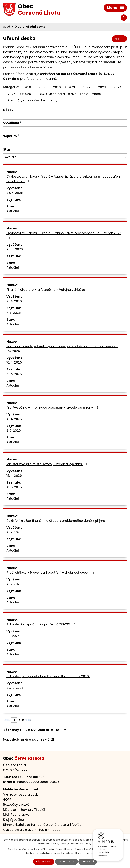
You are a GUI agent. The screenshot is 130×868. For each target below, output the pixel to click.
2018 (28, 87)
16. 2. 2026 (14, 532)
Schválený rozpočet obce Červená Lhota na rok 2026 (51, 676)
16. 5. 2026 (14, 487)
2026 (27, 94)
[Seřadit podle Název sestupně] (15, 109)
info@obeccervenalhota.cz (38, 782)
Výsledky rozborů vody (21, 794)
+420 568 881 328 (31, 777)
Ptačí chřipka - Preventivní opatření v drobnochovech (51, 572)
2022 (87, 87)
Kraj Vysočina (14, 820)
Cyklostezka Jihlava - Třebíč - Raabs (32, 830)
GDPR (7, 799)
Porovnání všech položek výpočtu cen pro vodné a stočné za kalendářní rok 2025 (62, 349)
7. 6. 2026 (14, 313)
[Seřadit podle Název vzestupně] (15, 108)
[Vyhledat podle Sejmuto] (65, 143)
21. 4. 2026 (14, 301)
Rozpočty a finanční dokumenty (33, 100)
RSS (119, 39)
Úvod (7, 27)
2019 (42, 87)
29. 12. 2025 (15, 688)
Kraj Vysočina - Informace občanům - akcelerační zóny (53, 407)
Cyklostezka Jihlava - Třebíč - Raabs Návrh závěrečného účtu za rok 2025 (64, 235)
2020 (57, 87)
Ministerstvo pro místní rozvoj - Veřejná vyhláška (47, 464)
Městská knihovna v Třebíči (24, 810)
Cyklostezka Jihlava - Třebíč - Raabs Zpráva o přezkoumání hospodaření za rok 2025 (64, 179)
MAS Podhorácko (16, 814)
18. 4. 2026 (14, 362)
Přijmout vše (44, 862)
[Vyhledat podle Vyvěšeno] (65, 130)
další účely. (85, 844)
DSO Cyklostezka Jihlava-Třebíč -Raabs (70, 94)
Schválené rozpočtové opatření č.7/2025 (42, 624)
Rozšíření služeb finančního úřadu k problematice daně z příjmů (59, 521)
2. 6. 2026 (14, 431)
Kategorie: (11, 87)
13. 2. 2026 (14, 584)
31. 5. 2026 (14, 374)
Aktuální (13, 211)
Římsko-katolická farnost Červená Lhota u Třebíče (42, 825)
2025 (12, 94)
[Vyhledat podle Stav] (65, 157)
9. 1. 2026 (13, 636)
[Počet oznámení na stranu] (60, 730)
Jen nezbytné (66, 862)
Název (8, 110)
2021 (72, 87)
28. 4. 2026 (15, 193)
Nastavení (88, 862)
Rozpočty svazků (16, 805)
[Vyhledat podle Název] (65, 116)
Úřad (18, 27)
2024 (118, 87)
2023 (102, 87)
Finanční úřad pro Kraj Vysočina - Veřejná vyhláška (49, 290)
